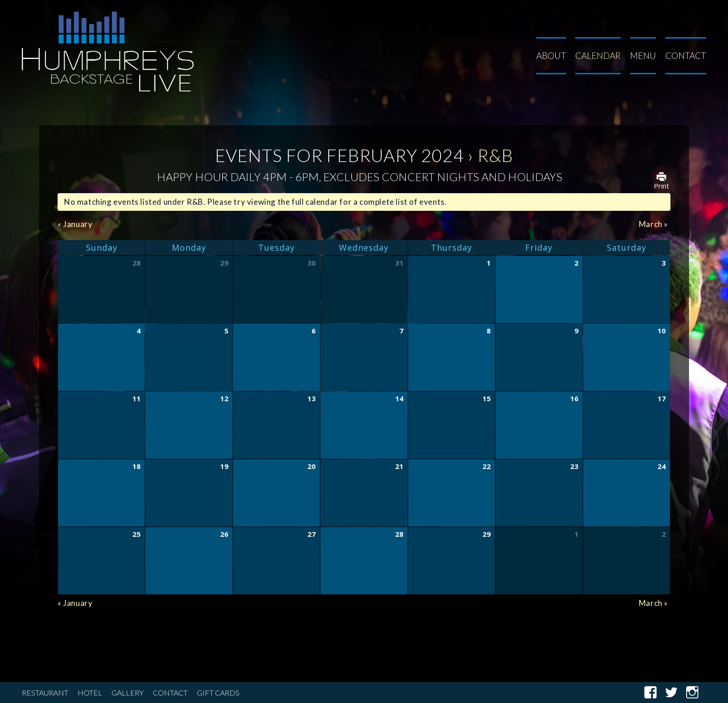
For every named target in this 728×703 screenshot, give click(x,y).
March (653, 224)
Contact (686, 55)
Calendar (598, 55)
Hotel (90, 693)
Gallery (127, 693)
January (75, 224)
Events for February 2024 (339, 155)
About (551, 55)
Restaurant (45, 693)
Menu (643, 55)
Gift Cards (218, 693)
